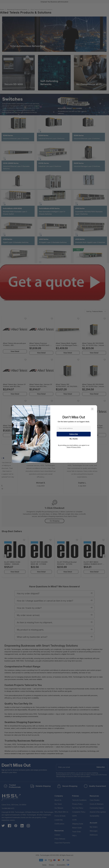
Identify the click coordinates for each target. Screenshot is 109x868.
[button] (92, 409)
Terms (69, 447)
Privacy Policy (76, 447)
